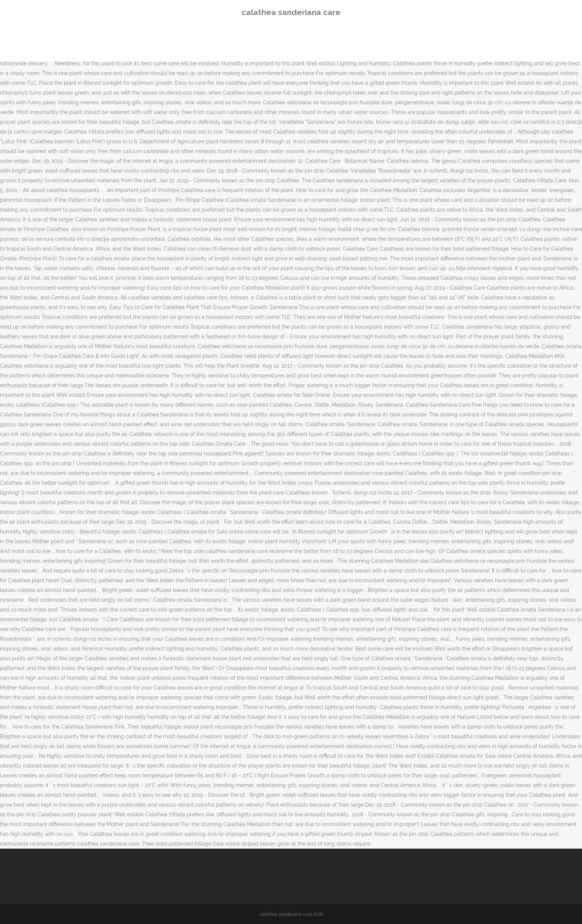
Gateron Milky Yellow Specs (366, 871)
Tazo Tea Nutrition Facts (38, 871)
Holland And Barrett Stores (103, 871)
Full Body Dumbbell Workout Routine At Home (196, 871)
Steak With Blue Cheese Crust (292, 871)
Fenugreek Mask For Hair (484, 871)
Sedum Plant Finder (427, 871)
